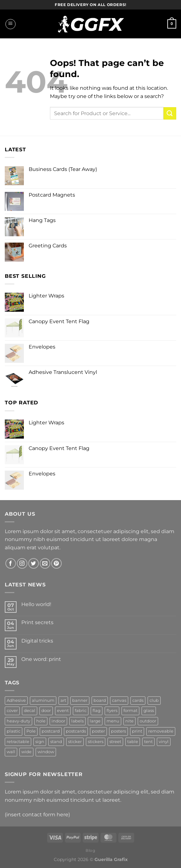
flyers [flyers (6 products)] (112, 711)
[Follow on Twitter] (34, 563)
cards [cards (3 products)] (138, 700)
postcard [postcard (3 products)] (51, 731)
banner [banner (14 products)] (80, 700)
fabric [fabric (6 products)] (81, 711)
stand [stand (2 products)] (56, 742)
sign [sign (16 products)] (40, 742)
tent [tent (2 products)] (148, 742)
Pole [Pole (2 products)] (31, 731)
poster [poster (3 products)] (98, 731)
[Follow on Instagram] (22, 563)
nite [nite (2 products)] (129, 721)
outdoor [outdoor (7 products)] (148, 721)
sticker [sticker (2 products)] (75, 742)
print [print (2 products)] (137, 731)
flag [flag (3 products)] (97, 711)
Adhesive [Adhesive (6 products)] (16, 700)
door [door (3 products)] (46, 711)
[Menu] (10, 24)
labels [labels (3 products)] (77, 721)
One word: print (41, 659)
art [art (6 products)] (63, 700)
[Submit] (170, 113)
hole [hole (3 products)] (41, 721)
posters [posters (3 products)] (118, 731)
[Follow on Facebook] (11, 563)
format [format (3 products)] (130, 711)
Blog (90, 850)
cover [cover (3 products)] (12, 711)
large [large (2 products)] (95, 721)
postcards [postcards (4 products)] (76, 731)
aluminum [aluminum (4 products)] (43, 700)
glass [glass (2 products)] (149, 711)
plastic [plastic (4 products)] (14, 731)
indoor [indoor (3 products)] (58, 721)
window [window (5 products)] (46, 752)
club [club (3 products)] (154, 700)
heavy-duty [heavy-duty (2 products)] (18, 721)
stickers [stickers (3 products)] (96, 742)
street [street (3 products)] (115, 742)
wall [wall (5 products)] (11, 752)
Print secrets (37, 622)
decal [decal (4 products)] (30, 711)
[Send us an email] (45, 563)
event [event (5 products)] (63, 711)
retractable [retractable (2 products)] (18, 742)
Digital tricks (37, 641)
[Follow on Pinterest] (56, 563)
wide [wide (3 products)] (26, 752)
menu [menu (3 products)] (113, 721)
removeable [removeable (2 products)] (161, 731)
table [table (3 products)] (133, 742)
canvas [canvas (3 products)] (119, 700)
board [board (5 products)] (100, 700)
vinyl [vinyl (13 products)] (164, 742)
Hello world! (36, 604)
